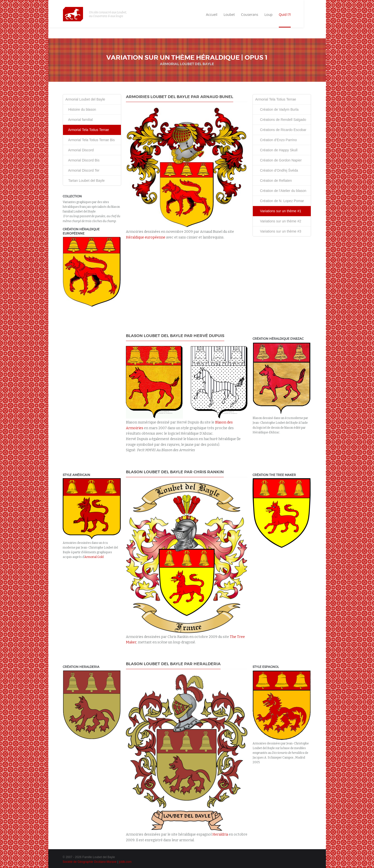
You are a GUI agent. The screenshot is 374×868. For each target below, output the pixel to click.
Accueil (232, 15)
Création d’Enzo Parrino (276, 140)
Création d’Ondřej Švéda (277, 170)
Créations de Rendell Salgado (281, 120)
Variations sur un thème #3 (278, 231)
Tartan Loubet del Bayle (85, 181)
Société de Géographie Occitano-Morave (90, 862)
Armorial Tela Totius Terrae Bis (90, 140)
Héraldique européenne (146, 237)
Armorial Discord (80, 150)
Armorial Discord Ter (82, 170)
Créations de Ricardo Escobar (281, 130)
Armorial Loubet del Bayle (85, 99)
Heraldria (220, 834)
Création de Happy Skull (276, 150)
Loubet (250, 15)
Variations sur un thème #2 (278, 221)
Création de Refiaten (274, 181)
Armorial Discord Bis (83, 160)
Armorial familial (79, 120)
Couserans (270, 15)
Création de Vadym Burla (277, 109)
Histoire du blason (81, 109)
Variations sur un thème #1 (278, 211)
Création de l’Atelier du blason (281, 191)
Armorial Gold (94, 557)
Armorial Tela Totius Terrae (87, 130)
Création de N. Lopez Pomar (280, 201)
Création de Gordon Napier (279, 160)
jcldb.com (125, 862)
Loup (289, 15)
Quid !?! (305, 15)
